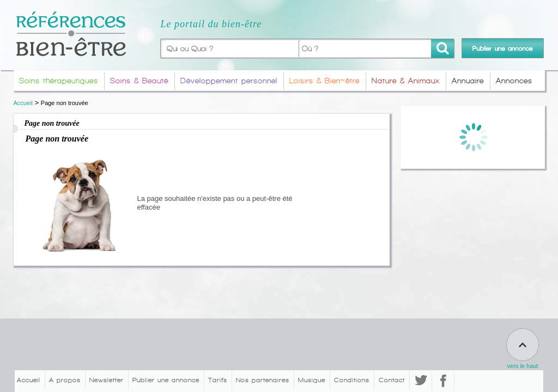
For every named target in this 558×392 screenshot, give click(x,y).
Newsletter (107, 380)
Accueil (23, 103)
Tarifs (218, 380)
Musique (312, 380)
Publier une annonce (166, 380)
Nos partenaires (263, 380)
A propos (65, 380)
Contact (392, 380)
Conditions (352, 380)
